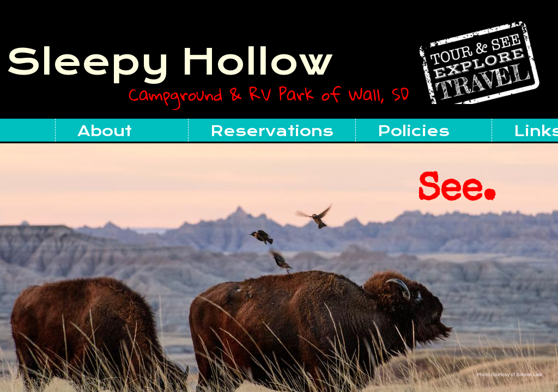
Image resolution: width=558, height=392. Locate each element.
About (105, 131)
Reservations (272, 131)
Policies (414, 131)
